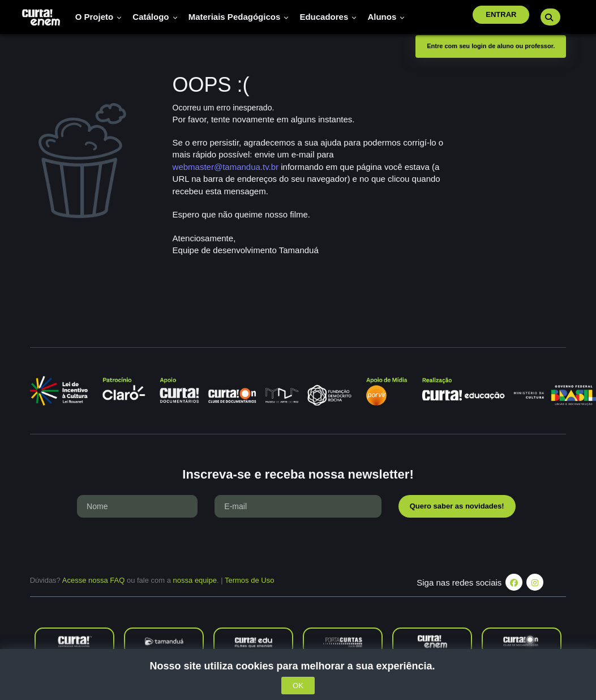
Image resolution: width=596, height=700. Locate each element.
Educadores (328, 17)
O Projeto (99, 17)
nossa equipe (195, 580)
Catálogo (155, 17)
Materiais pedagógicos (239, 17)
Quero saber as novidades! (457, 506)
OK (298, 686)
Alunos (386, 17)
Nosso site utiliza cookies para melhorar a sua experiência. (298, 666)
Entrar (501, 14)
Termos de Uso (249, 580)
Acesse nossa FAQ (94, 580)
